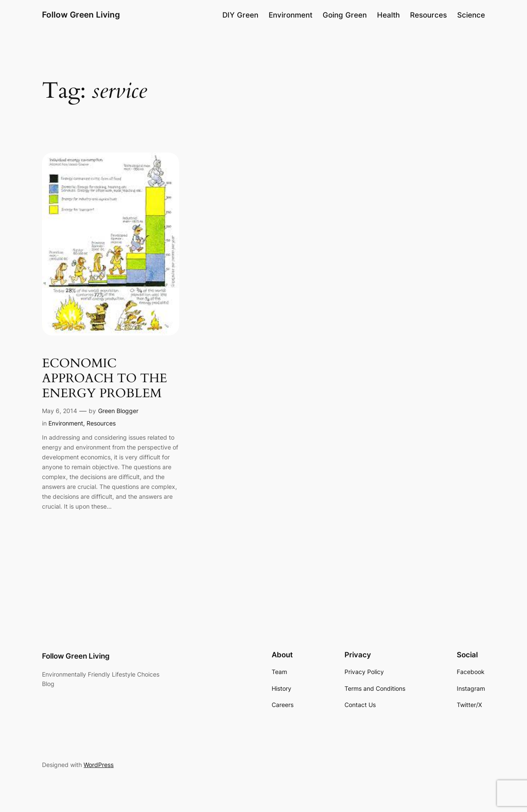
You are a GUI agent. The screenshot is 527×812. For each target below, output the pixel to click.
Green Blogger (118, 411)
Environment (66, 423)
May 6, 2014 (60, 411)
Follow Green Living (81, 15)
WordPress (99, 765)
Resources (101, 423)
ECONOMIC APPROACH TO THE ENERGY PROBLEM (105, 379)
